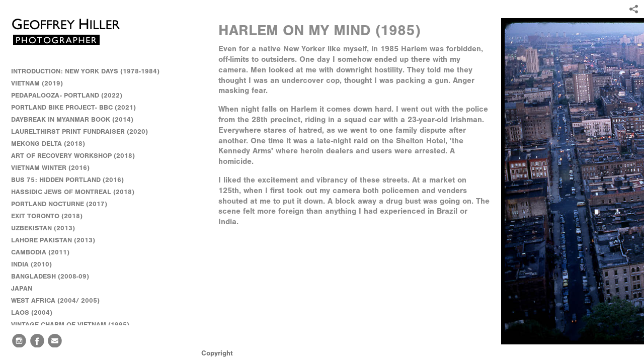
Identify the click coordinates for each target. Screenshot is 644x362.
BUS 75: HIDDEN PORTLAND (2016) (67, 180)
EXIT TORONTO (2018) (47, 216)
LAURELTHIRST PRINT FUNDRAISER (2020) (79, 131)
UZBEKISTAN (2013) (43, 228)
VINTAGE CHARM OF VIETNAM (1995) (70, 325)
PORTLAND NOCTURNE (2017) (59, 204)
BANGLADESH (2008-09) (55, 277)
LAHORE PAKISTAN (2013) (58, 240)
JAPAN (26, 289)
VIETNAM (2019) (37, 83)
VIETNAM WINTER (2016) (55, 168)
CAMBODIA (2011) (45, 252)
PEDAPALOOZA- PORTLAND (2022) (67, 95)
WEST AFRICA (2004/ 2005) (60, 301)
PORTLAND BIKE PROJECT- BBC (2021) (73, 107)
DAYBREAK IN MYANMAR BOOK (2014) (72, 119)
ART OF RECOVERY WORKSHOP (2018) (73, 156)
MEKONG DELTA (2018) (48, 144)
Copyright (217, 353)
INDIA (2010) (36, 264)
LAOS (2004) (32, 312)
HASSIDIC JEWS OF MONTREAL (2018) (73, 192)
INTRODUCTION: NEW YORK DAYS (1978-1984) (85, 71)
